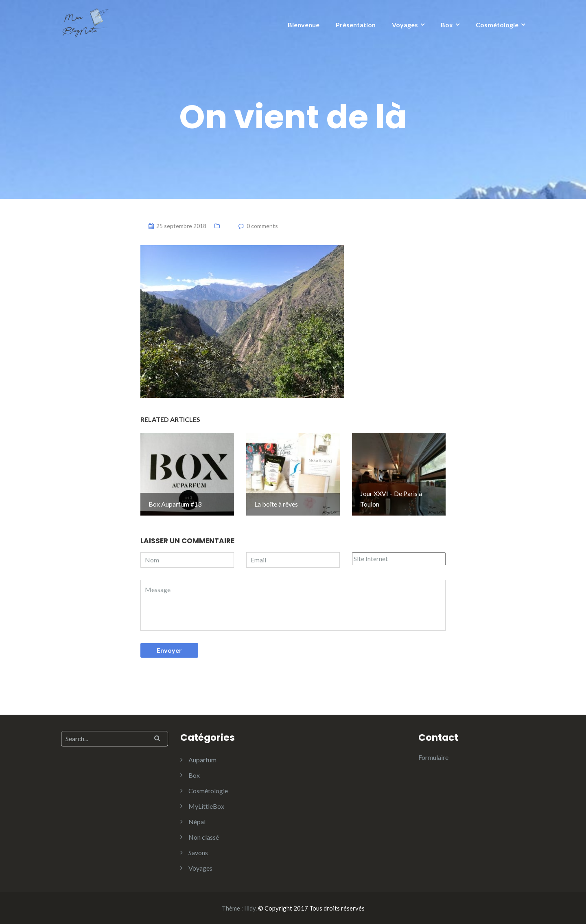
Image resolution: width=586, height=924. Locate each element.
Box (447, 25)
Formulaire (433, 757)
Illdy (250, 908)
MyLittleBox (206, 806)
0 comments (262, 226)
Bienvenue (304, 25)
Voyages (405, 25)
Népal (197, 822)
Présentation (356, 25)
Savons (198, 853)
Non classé (204, 837)
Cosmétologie (497, 25)
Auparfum (202, 760)
